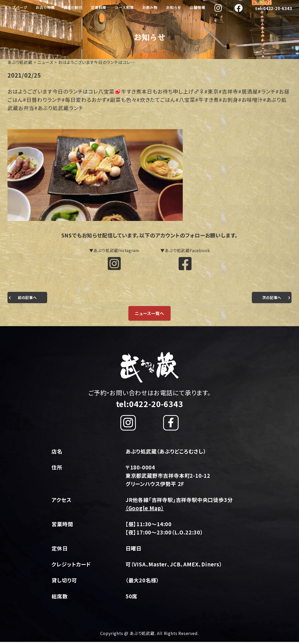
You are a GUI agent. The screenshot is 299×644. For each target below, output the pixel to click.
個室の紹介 (73, 8)
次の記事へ (270, 299)
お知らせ (174, 8)
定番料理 (98, 8)
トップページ (16, 8)
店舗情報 (197, 8)
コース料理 (124, 8)
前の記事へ (29, 299)
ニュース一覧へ (149, 315)
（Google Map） (145, 510)
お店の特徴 (45, 8)
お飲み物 (150, 8)
